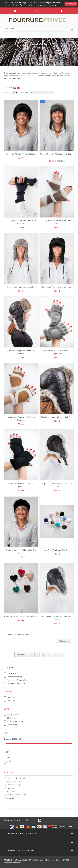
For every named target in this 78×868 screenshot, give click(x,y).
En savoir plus (51, 5)
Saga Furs (12, 725)
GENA (11, 718)
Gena (11, 701)
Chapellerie (13, 673)
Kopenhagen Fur (15, 721)
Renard (11, 791)
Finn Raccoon (13, 785)
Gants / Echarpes (15, 677)
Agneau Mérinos (15, 781)
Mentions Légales (52, 860)
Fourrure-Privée (15, 697)
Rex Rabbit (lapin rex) (16, 795)
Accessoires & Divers (17, 680)
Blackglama (13, 715)
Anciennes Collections (12, 863)
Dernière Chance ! (16, 683)
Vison (10, 798)
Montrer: (8, 92)
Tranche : (8, 739)
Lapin (10, 788)
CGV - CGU (65, 860)
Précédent (21, 654)
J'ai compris (71, 4)
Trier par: (25, 92)
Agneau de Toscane (16, 778)
